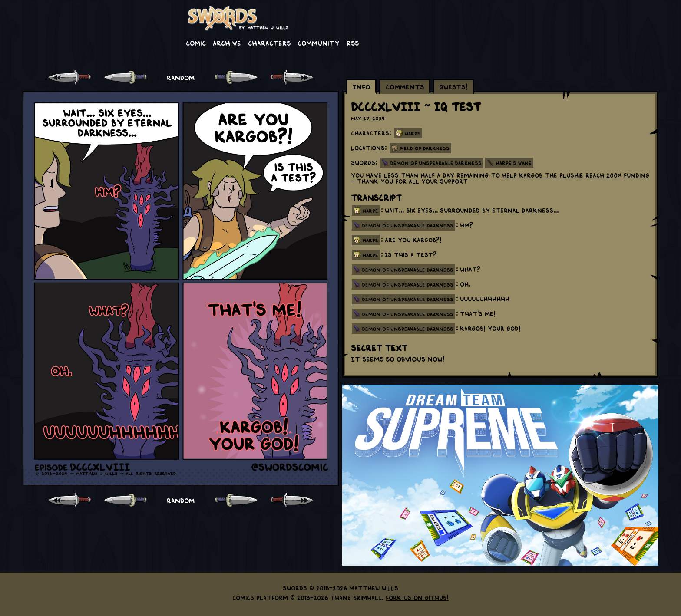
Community (319, 43)
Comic (196, 43)
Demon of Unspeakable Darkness (436, 163)
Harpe (412, 133)
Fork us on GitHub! (417, 597)
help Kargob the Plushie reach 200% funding (576, 175)
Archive (227, 43)
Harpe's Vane (514, 163)
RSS (353, 43)
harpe (370, 211)
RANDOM (181, 77)
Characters (269, 43)
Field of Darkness (425, 148)
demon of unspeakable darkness (408, 225)
